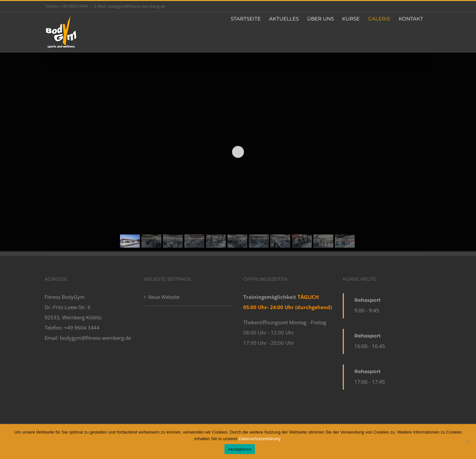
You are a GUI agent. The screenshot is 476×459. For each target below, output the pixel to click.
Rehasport (368, 300)
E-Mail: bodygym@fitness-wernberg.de (130, 6)
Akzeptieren (239, 449)
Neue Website (164, 297)
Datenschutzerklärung (259, 439)
